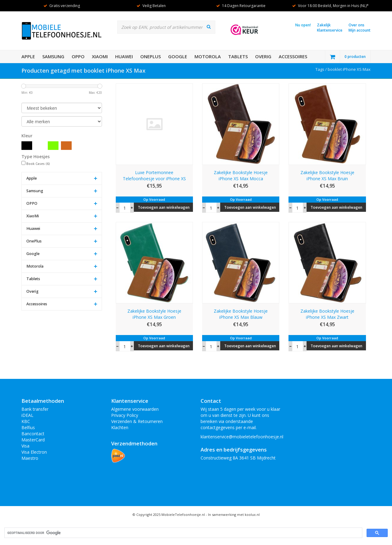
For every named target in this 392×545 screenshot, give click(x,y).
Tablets (238, 56)
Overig (263, 56)
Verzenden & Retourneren (137, 421)
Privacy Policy (125, 415)
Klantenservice (330, 30)
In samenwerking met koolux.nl (234, 515)
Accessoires (293, 56)
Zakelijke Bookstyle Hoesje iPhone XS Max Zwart (327, 314)
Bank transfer (35, 409)
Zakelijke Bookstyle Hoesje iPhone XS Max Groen (154, 314)
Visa (25, 446)
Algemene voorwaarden (135, 409)
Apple (28, 56)
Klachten (120, 427)
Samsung (53, 56)
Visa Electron (34, 452)
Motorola (208, 56)
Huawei (124, 56)
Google (178, 56)
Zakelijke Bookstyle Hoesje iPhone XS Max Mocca (241, 175)
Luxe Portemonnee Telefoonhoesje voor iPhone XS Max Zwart (154, 176)
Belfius (28, 427)
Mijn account (360, 30)
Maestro (30, 458)
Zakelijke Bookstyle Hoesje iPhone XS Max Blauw (241, 314)
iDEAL (27, 415)
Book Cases (38, 164)
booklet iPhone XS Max (349, 69)
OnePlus (151, 56)
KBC (26, 421)
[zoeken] (183, 533)
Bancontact (33, 434)
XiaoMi (100, 56)
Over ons (356, 25)
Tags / (322, 69)
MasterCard (33, 440)
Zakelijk (324, 25)
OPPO (78, 56)
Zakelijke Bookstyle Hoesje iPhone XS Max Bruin (327, 175)
